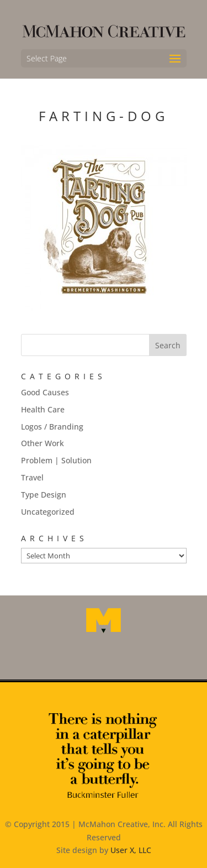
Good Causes (45, 392)
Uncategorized (48, 512)
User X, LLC (131, 850)
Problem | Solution (56, 460)
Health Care (43, 409)
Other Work (43, 443)
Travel (32, 477)
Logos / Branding (52, 427)
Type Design (44, 495)
